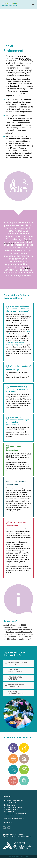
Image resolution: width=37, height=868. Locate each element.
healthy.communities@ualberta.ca (13, 818)
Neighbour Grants (22, 334)
